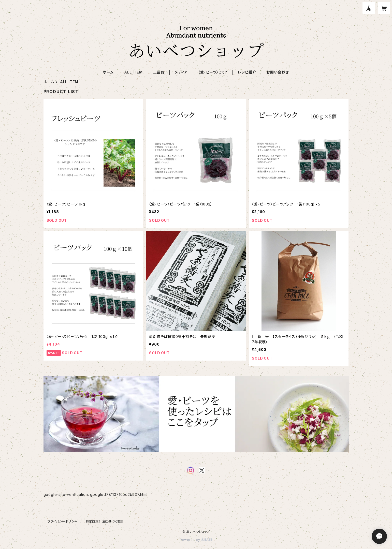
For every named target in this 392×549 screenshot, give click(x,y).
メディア (181, 72)
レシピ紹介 (247, 72)
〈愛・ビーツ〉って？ (213, 72)
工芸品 (159, 72)
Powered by (196, 540)
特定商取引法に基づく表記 (105, 521)
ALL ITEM (133, 72)
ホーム (108, 72)
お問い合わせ (278, 72)
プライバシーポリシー (63, 521)
